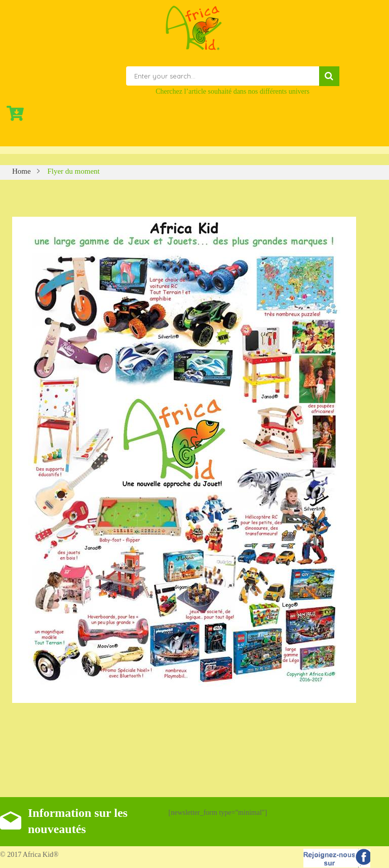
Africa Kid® (40, 855)
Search (329, 76)
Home (22, 171)
